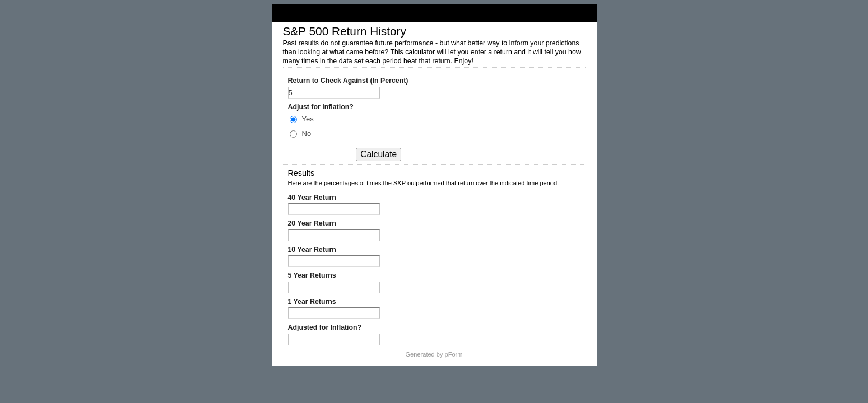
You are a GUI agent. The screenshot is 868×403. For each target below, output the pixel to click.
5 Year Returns (312, 275)
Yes (308, 119)
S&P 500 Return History (434, 13)
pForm (454, 354)
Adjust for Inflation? (321, 107)
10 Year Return (312, 250)
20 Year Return (312, 223)
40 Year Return (312, 198)
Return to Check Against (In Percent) (348, 81)
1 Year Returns (312, 302)
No (307, 133)
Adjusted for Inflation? (325, 327)
